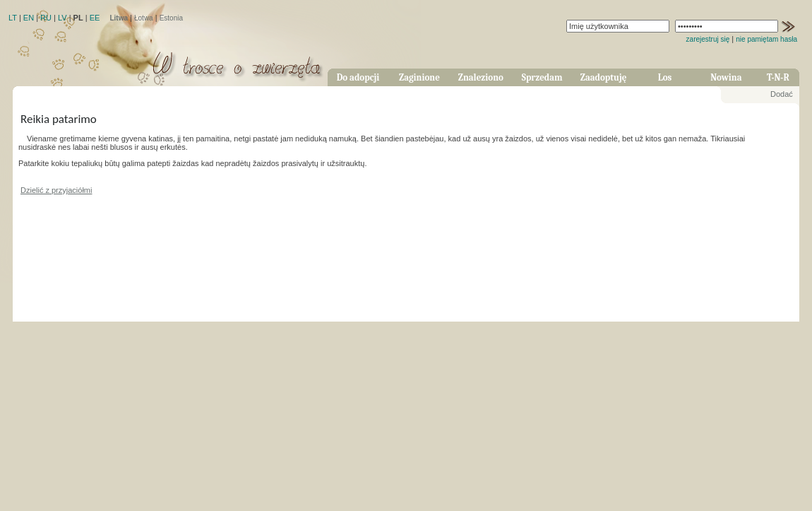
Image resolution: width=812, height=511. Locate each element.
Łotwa (144, 18)
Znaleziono (481, 77)
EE (95, 18)
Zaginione (419, 77)
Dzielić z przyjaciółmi (56, 190)
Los (665, 77)
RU (46, 18)
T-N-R (778, 77)
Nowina (726, 77)
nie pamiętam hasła (766, 39)
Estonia (171, 18)
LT (13, 18)
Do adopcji (358, 77)
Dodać (782, 94)
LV (62, 18)
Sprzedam (542, 77)
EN (29, 18)
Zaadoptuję (604, 77)
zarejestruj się (708, 39)
